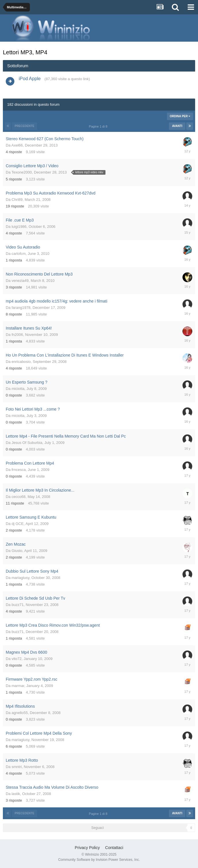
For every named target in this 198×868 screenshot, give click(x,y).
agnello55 (20, 713)
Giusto (17, 551)
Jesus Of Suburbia (27, 443)
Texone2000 (22, 172)
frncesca (19, 470)
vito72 (17, 659)
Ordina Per (180, 116)
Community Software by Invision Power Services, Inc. (99, 860)
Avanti (177, 126)
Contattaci (114, 848)
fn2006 (17, 335)
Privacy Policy (87, 848)
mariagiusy (20, 578)
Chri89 (17, 200)
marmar (18, 686)
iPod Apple (30, 79)
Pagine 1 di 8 (99, 126)
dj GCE (18, 524)
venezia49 (20, 281)
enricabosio (21, 362)
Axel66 (17, 145)
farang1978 (21, 308)
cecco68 (18, 497)
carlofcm (19, 254)
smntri (17, 767)
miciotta (18, 389)
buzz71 (18, 605)
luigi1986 (19, 227)
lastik (16, 794)
